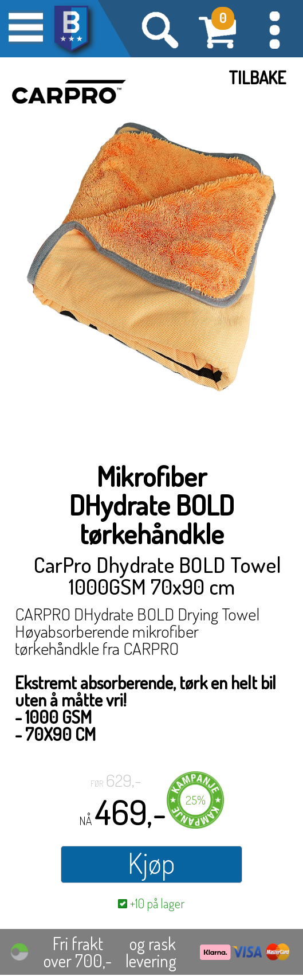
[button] (274, 29)
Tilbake (257, 77)
